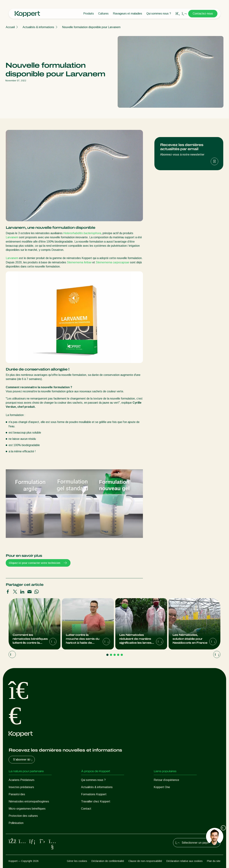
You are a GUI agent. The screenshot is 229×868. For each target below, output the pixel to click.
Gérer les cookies (77, 861)
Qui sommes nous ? (159, 14)
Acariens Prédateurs (22, 780)
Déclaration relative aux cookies (185, 861)
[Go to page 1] (107, 655)
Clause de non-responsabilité (145, 861)
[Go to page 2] (111, 655)
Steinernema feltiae (79, 262)
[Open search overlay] (178, 14)
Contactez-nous (203, 14)
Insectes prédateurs (21, 787)
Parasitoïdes (17, 794)
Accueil (10, 27)
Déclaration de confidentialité (108, 861)
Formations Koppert (94, 794)
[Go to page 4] (118, 655)
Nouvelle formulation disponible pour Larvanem (91, 27)
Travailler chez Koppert (96, 801)
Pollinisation (16, 823)
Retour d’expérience (166, 780)
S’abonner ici (23, 760)
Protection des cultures (23, 816)
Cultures (103, 14)
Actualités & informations (38, 27)
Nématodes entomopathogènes (29, 801)
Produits (88, 14)
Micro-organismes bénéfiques (27, 809)
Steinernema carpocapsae (113, 262)
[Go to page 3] (115, 655)
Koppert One (162, 787)
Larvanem (12, 237)
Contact (86, 809)
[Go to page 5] (122, 655)
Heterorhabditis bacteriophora (82, 233)
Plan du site (214, 861)
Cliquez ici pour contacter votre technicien (38, 563)
